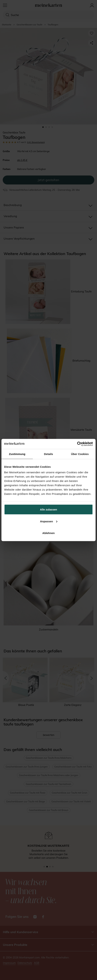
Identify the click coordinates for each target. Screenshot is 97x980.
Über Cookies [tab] (80, 454)
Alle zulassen (48, 509)
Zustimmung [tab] (17, 454)
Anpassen (49, 521)
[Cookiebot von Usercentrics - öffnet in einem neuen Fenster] (77, 444)
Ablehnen (48, 533)
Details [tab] (48, 454)
